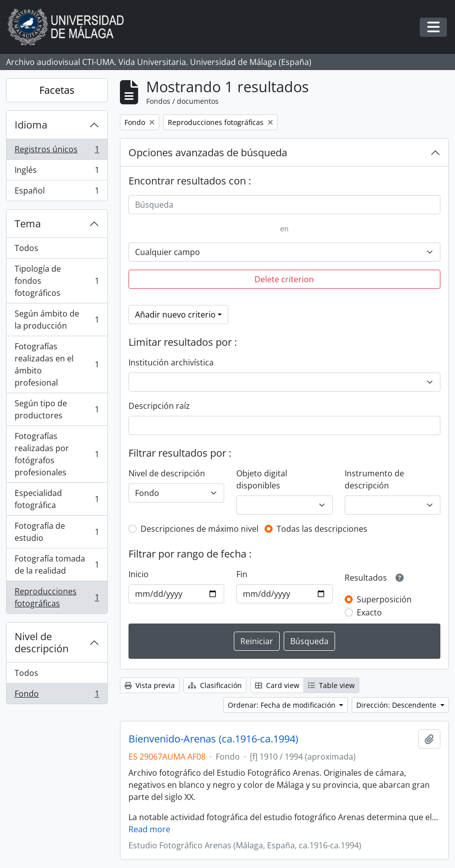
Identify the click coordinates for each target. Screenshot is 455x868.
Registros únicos (57, 151)
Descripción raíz (159, 406)
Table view (331, 685)
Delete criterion (284, 279)
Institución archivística (171, 362)
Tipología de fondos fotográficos (57, 281)
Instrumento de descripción (374, 479)
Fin (242, 574)
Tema (28, 224)
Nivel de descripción (42, 642)
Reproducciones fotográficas (57, 597)
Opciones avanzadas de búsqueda (208, 152)
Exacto (369, 612)
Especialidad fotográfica (57, 499)
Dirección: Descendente (397, 705)
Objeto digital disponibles (262, 479)
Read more (149, 829)
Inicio (139, 574)
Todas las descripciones (322, 529)
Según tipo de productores (57, 409)
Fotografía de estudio (57, 532)
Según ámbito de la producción (57, 320)
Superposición (384, 599)
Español (57, 193)
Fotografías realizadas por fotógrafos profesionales (57, 454)
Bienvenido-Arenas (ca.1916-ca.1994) (213, 739)
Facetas (57, 90)
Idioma (31, 125)
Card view (277, 685)
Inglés (57, 172)
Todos (26, 248)
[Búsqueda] (284, 205)
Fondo (57, 696)
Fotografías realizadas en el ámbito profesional (57, 364)
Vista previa (150, 685)
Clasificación (215, 685)
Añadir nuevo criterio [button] (175, 315)
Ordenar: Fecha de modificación (283, 705)
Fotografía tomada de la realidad (57, 565)
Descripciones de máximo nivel (200, 529)
